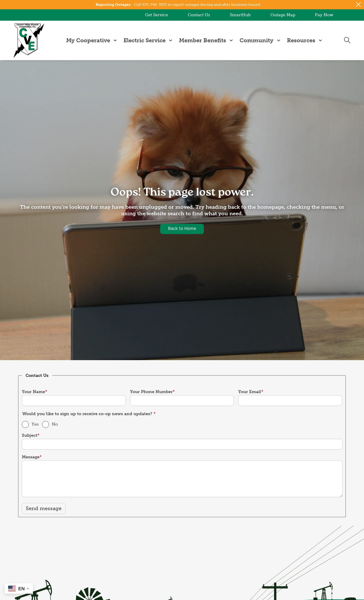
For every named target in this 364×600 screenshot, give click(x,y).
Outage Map (283, 15)
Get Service (157, 15)
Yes (35, 424)
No (55, 424)
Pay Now (324, 15)
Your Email (250, 391)
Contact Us (199, 15)
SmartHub (240, 15)
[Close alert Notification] (359, 5)
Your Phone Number (151, 391)
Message (31, 457)
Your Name (33, 391)
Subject (30, 435)
